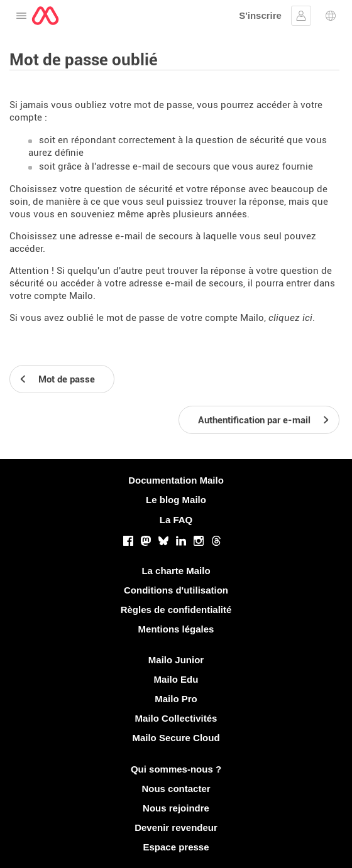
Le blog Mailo (176, 500)
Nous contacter (176, 789)
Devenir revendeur (176, 827)
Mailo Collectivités (176, 718)
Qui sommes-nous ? (176, 769)
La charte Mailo (176, 571)
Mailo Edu (176, 679)
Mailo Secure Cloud (176, 738)
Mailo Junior (176, 660)
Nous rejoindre (176, 808)
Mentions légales (176, 629)
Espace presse (176, 847)
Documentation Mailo (176, 480)
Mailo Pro (176, 699)
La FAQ (176, 520)
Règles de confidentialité (176, 610)
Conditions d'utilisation (176, 590)
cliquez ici (290, 318)
